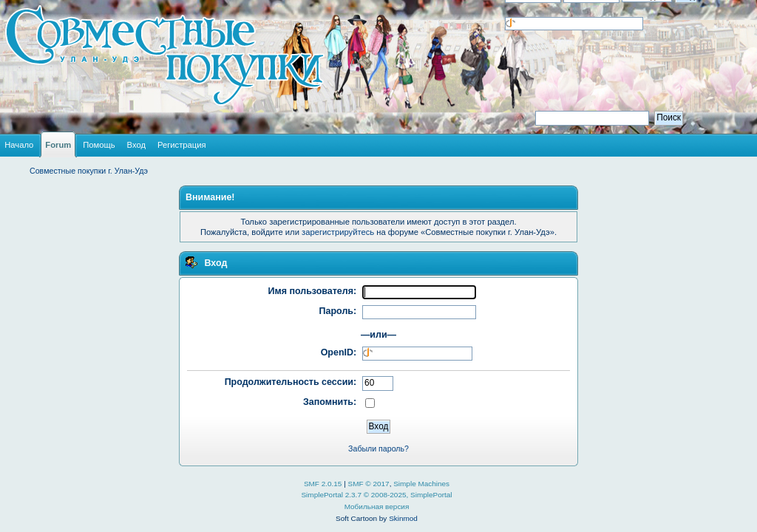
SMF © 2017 (369, 484)
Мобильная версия (377, 507)
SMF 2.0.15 (323, 484)
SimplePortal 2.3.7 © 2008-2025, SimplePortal (376, 495)
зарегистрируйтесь (338, 232)
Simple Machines (421, 484)
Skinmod (403, 518)
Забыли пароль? (378, 449)
